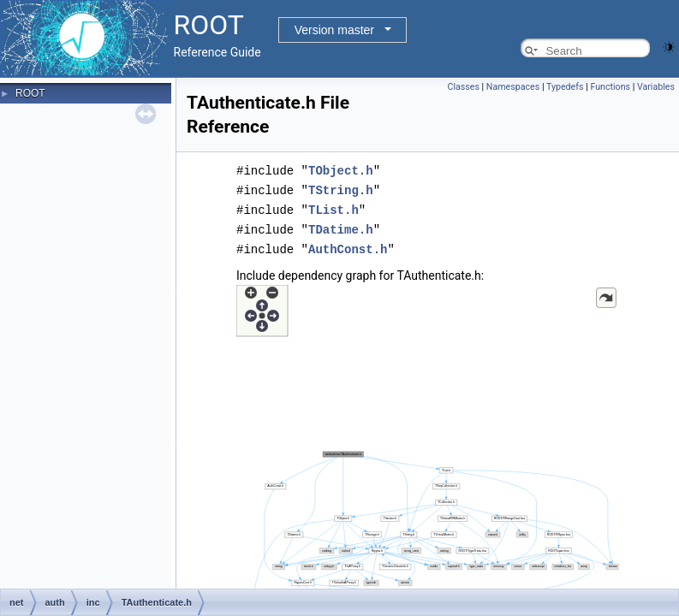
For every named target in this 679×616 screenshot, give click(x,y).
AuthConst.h (348, 245)
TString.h (341, 189)
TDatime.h (341, 226)
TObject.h (341, 170)
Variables (656, 87)
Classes (463, 87)
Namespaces (513, 87)
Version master (334, 30)
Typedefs (565, 87)
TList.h (334, 207)
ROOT (30, 93)
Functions (610, 87)
